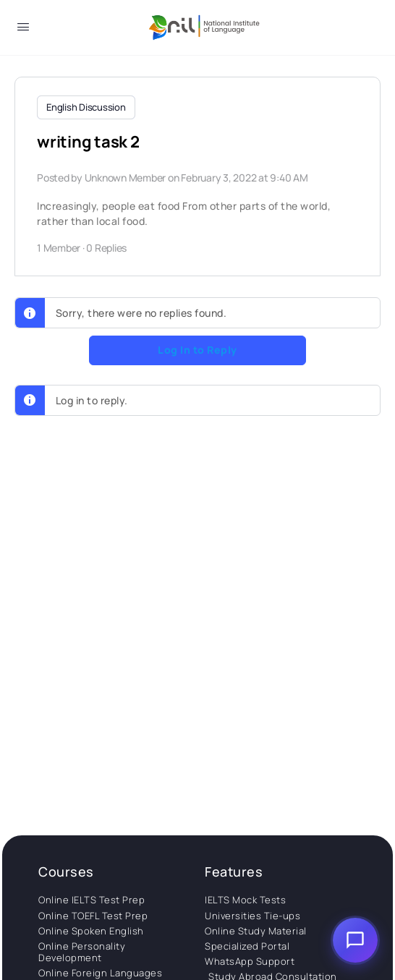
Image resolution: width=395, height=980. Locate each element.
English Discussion (86, 107)
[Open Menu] (23, 29)
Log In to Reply (197, 350)
